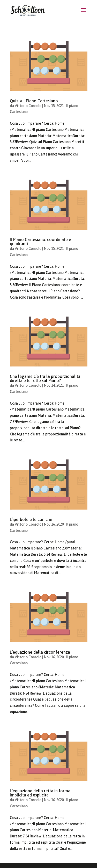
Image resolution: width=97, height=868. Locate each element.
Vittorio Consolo (28, 106)
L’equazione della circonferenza (40, 652)
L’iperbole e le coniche (31, 519)
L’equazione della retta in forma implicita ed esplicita (40, 793)
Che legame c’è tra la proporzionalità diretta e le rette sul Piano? (45, 378)
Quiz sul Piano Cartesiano (34, 101)
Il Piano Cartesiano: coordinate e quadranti (40, 242)
